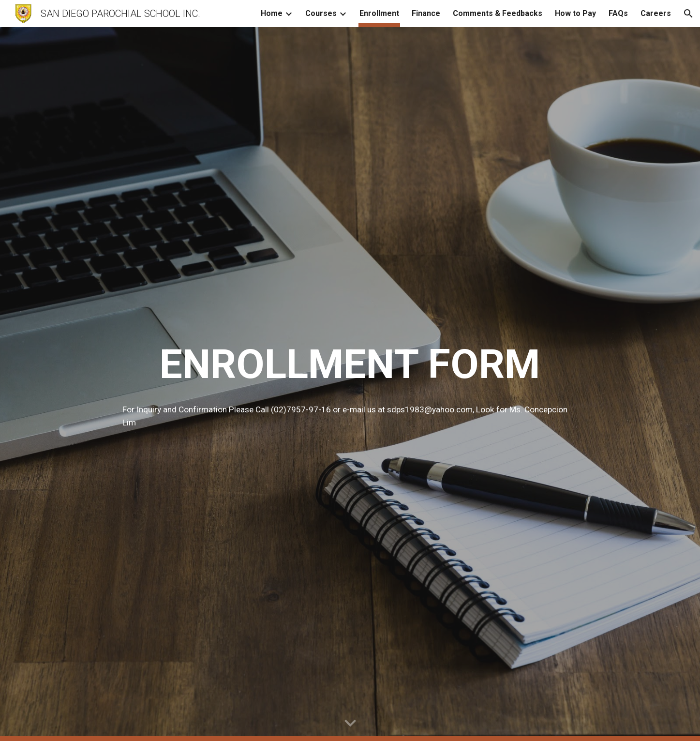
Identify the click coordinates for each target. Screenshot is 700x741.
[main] (350, 364)
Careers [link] (656, 13)
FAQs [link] (618, 13)
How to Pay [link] (575, 13)
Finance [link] (426, 13)
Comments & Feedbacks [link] (498, 13)
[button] (688, 14)
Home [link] (272, 13)
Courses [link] (321, 13)
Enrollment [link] (379, 13)
